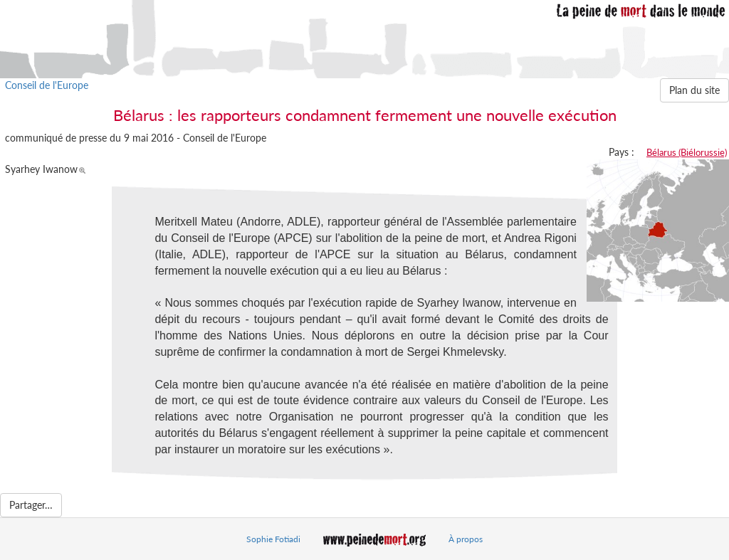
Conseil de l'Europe (47, 85)
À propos (466, 539)
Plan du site (694, 90)
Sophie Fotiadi (273, 539)
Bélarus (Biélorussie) (687, 152)
